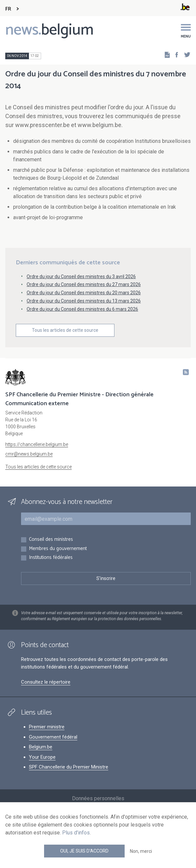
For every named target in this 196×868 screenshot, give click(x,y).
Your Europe (42, 757)
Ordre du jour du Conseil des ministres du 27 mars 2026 (84, 284)
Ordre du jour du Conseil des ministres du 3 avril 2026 (81, 276)
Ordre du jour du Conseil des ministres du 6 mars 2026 (82, 309)
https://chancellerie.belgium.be (37, 444)
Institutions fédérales (51, 558)
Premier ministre (47, 727)
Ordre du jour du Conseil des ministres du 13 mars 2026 (84, 301)
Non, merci (141, 851)
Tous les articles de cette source (65, 330)
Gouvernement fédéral (53, 737)
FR (8, 9)
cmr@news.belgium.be (29, 454)
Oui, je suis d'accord (84, 851)
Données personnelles (98, 798)
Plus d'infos (76, 833)
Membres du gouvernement (58, 549)
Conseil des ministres (51, 540)
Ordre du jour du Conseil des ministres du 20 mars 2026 (84, 293)
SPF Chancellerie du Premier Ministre (69, 767)
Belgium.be (41, 747)
